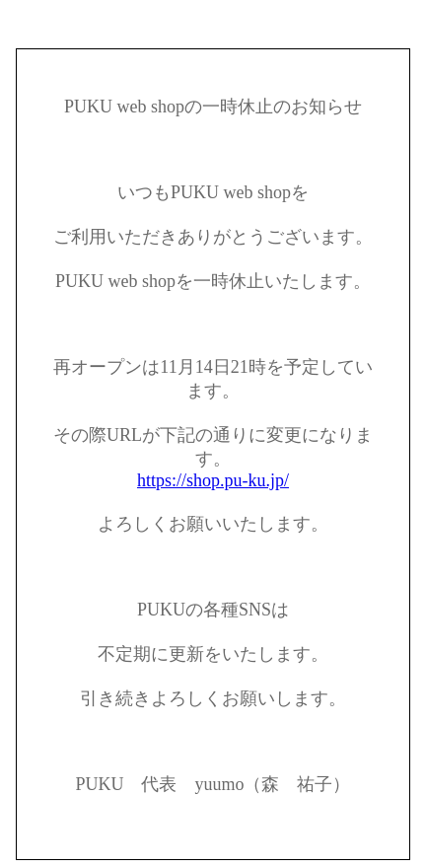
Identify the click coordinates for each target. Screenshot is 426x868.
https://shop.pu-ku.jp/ (213, 480)
